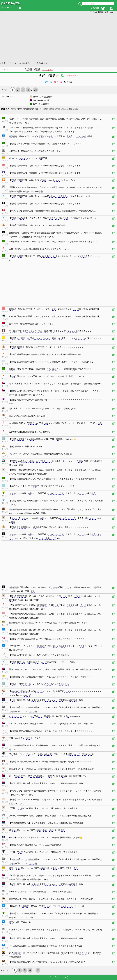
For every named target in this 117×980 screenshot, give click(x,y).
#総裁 (28, 69)
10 (35, 90)
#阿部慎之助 (28, 109)
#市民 (75, 109)
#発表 (51, 109)
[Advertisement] (58, 37)
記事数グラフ (72, 76)
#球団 (57, 109)
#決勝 (69, 109)
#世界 (20, 109)
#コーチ (39, 109)
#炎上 (63, 109)
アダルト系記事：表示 (102, 12)
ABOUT (95, 8)
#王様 (48, 82)
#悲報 (14, 109)
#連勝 (37, 69)
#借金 (45, 109)
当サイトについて (58, 977)
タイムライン (48, 70)
